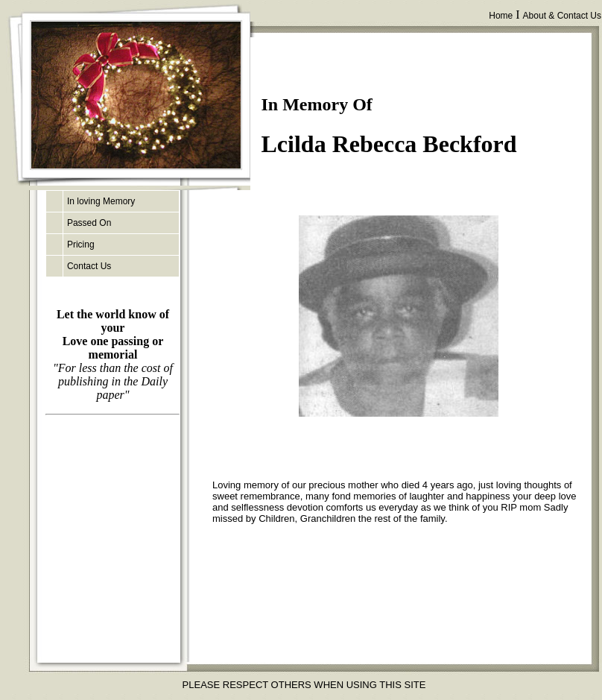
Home (501, 16)
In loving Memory (101, 201)
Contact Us (89, 266)
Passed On (89, 223)
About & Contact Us (562, 16)
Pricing (81, 245)
